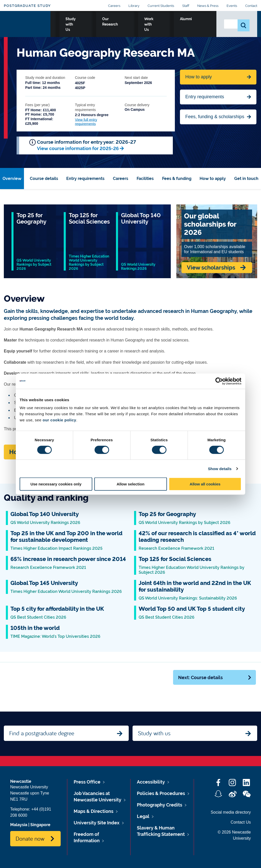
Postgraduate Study (27, 6)
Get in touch (246, 179)
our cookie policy (59, 420)
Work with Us (173, 25)
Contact (251, 6)
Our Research (138, 25)
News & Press (208, 6)
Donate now (30, 838)
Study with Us (103, 25)
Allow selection (130, 484)
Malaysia (19, 825)
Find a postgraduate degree (42, 733)
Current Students (161, 6)
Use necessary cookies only (56, 484)
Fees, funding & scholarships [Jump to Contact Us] (215, 117)
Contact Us (241, 822)
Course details (44, 179)
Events (232, 6)
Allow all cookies (205, 484)
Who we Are (69, 25)
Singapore (40, 825)
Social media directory (231, 812)
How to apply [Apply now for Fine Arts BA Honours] (199, 77)
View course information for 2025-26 (78, 148)
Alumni (201, 25)
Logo (27, 24)
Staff (186, 6)
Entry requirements (205, 97)
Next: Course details (215, 677)
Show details (220, 468)
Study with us (154, 733)
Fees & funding (177, 179)
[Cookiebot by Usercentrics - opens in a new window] (219, 381)
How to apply (213, 179)
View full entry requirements (86, 122)
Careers (114, 6)
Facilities (145, 179)
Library (134, 6)
